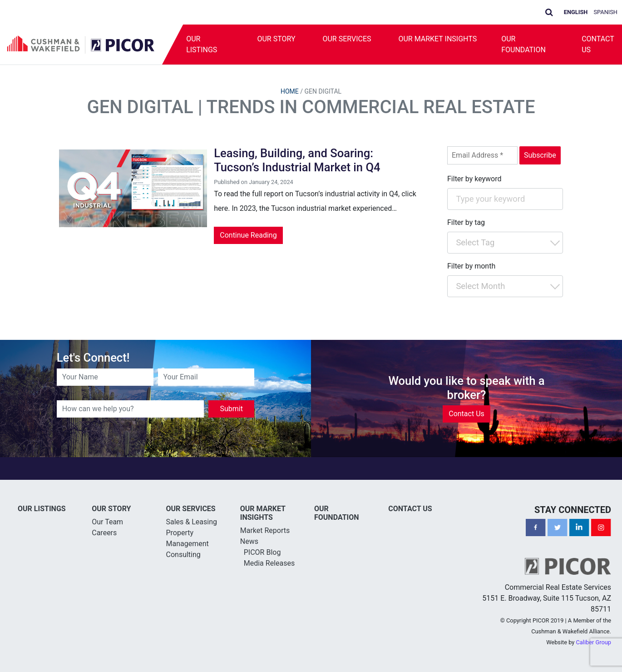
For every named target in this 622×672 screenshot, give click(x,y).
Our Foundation (523, 44)
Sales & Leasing (192, 522)
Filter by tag (466, 222)
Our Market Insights (438, 39)
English (576, 12)
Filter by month (471, 266)
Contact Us (466, 414)
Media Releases (269, 563)
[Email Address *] (482, 155)
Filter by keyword (474, 179)
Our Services (347, 39)
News (249, 541)
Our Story (276, 39)
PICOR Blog (262, 552)
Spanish (606, 12)
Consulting (183, 555)
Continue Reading (248, 235)
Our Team (107, 522)
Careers (104, 533)
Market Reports (265, 530)
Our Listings (202, 44)
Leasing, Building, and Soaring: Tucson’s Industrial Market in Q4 (297, 160)
